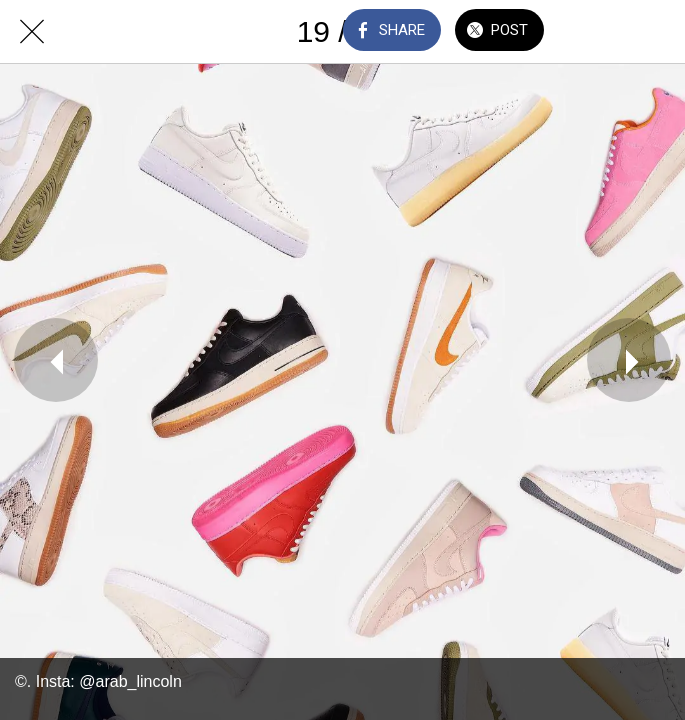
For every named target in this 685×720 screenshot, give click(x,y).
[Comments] (601, 32)
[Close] (32, 32)
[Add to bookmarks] (653, 32)
